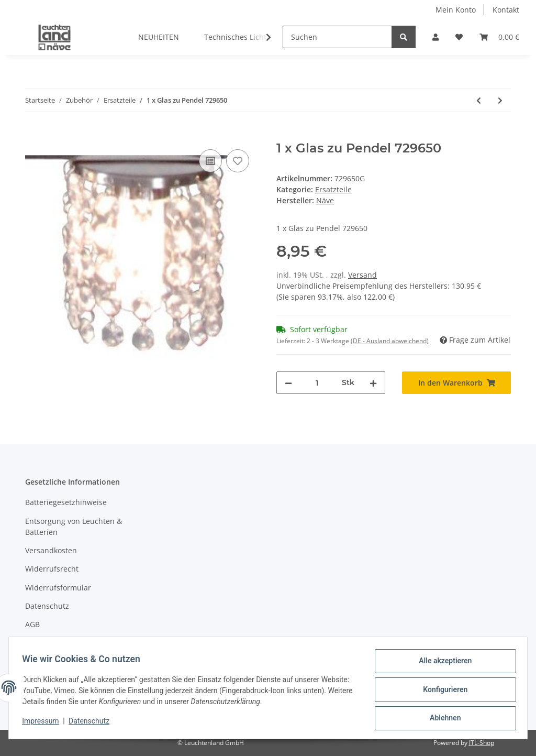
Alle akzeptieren (442, 664)
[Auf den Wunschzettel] (238, 161)
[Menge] (317, 383)
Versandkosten (51, 550)
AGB (32, 624)
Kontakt (506, 10)
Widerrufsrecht (52, 569)
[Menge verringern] (288, 383)
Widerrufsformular (58, 588)
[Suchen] (337, 37)
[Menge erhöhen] (373, 383)
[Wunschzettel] (459, 37)
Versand (362, 275)
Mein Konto (456, 10)
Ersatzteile (333, 189)
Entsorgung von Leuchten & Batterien (74, 527)
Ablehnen (442, 719)
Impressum (45, 643)
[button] (435, 37)
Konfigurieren (442, 692)
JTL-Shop (482, 743)
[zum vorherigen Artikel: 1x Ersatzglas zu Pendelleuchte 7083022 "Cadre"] (479, 100)
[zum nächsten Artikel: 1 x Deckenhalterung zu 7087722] (500, 100)
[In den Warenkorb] (33, 135)
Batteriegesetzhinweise (66, 502)
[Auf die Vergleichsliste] (210, 161)
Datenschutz (47, 606)
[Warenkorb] (499, 37)
